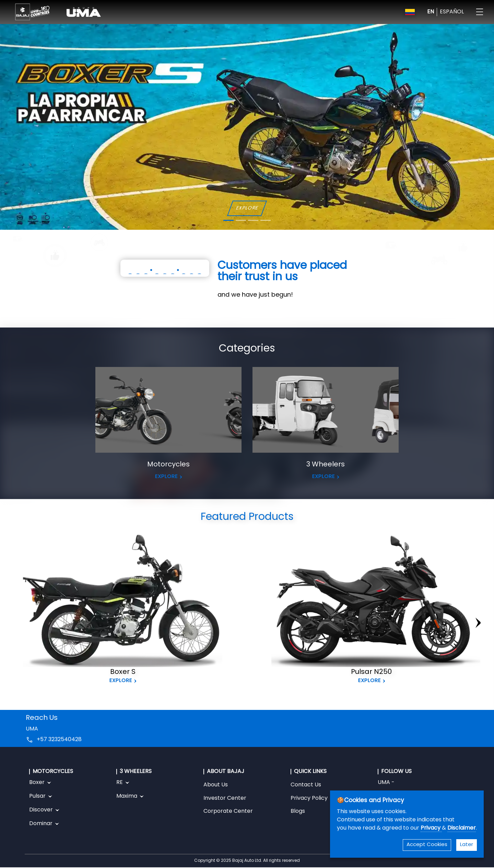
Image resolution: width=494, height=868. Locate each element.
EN (431, 12)
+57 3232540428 (59, 740)
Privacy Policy (309, 798)
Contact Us (306, 785)
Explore (121, 681)
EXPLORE (247, 208)
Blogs (298, 811)
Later (467, 845)
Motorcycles (168, 465)
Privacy (431, 828)
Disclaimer (462, 828)
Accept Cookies (427, 845)
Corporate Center (228, 811)
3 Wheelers (326, 465)
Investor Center (225, 798)
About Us (216, 785)
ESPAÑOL (452, 12)
